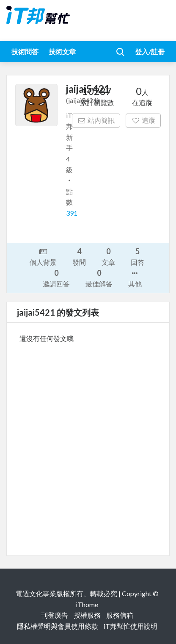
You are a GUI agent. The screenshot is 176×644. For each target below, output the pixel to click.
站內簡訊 (96, 120)
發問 (79, 256)
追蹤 (143, 120)
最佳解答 (99, 278)
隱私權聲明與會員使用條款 (58, 626)
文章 (108, 256)
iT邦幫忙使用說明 (131, 626)
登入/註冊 (150, 51)
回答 (137, 256)
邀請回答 (56, 278)
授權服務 (87, 615)
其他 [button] (135, 278)
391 (72, 213)
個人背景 (43, 256)
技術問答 (25, 51)
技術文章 (62, 51)
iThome (87, 604)
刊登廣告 (55, 615)
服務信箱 (120, 615)
